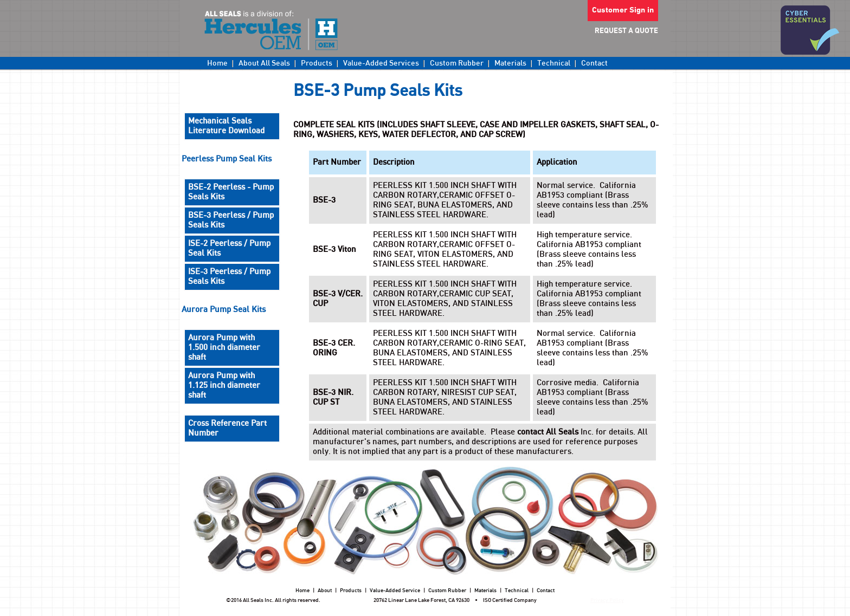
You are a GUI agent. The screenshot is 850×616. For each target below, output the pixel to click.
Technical (554, 63)
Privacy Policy (607, 600)
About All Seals (264, 63)
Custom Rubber (457, 63)
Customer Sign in (623, 11)
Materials (510, 63)
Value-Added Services (381, 63)
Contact (594, 63)
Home (217, 63)
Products (317, 63)
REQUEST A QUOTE (626, 31)
